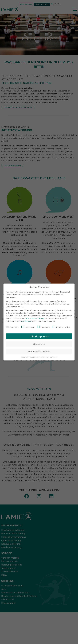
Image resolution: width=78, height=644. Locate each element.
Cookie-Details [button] (26, 357)
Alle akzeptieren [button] (39, 336)
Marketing (43, 327)
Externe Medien (61, 327)
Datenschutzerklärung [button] (40, 357)
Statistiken (28, 327)
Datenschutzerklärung (34, 318)
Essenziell (12, 327)
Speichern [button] (39, 343)
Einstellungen (26, 321)
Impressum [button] (53, 357)
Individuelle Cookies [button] (39, 351)
